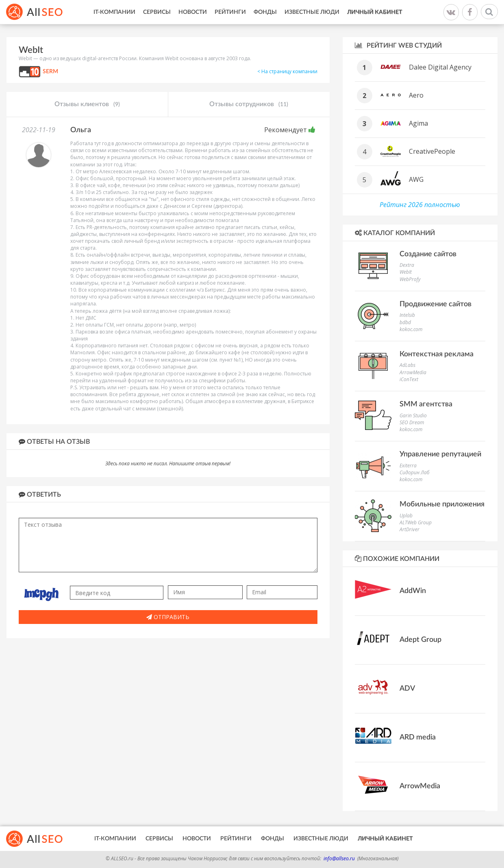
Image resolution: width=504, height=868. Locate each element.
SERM (50, 72)
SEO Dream (412, 422)
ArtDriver (409, 529)
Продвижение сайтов (436, 304)
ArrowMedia (413, 372)
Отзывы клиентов (87, 105)
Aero (416, 95)
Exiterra (408, 466)
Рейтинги (230, 12)
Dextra (407, 265)
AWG (416, 179)
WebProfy (410, 279)
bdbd (405, 322)
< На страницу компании (287, 71)
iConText (409, 379)
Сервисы (157, 12)
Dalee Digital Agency (440, 67)
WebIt (406, 272)
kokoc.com (411, 329)
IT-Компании (114, 12)
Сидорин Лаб (415, 472)
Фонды (265, 12)
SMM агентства (426, 404)
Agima (418, 123)
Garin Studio (413, 415)
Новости (193, 12)
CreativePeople (432, 151)
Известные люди (312, 12)
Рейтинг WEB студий (398, 45)
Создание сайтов (428, 254)
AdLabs (407, 365)
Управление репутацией (440, 454)
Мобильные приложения (442, 504)
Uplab (406, 516)
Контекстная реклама (437, 354)
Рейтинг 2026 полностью (420, 205)
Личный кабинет (375, 12)
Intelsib (407, 315)
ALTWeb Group (416, 522)
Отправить (168, 617)
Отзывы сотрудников (249, 105)
